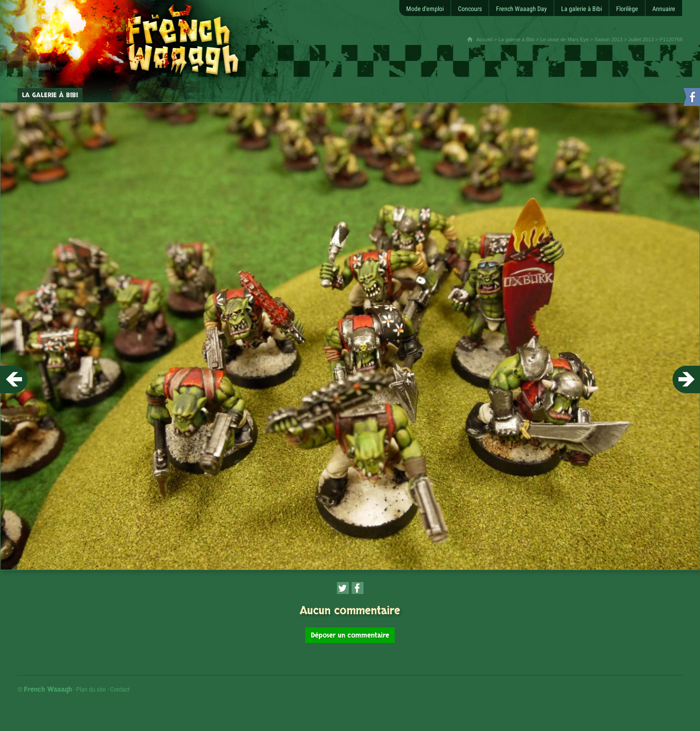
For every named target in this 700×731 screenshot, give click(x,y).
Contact (120, 689)
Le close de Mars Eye (564, 39)
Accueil (484, 39)
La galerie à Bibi (516, 39)
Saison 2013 (609, 39)
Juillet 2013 (641, 39)
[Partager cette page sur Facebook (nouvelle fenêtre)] (358, 588)
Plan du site (91, 689)
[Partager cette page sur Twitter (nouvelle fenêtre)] (343, 588)
